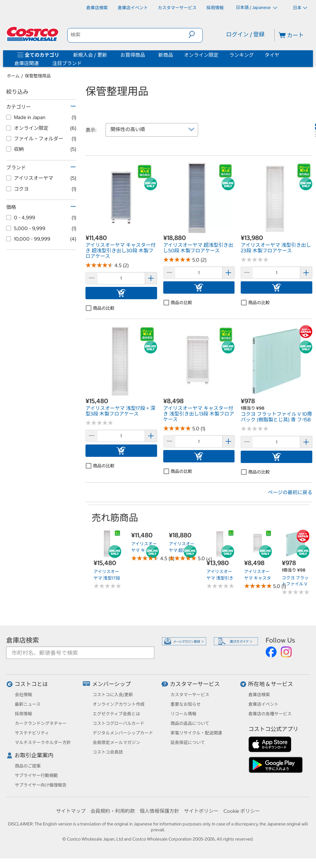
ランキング (242, 55)
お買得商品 (133, 55)
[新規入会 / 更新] (108, 55)
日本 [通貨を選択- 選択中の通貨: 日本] (300, 8)
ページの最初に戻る (290, 492)
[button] (195, 35)
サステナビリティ (32, 733)
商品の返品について (190, 723)
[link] (121, 230)
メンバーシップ (111, 684)
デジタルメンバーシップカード (123, 733)
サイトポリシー (201, 811)
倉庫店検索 (23, 640)
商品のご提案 (28, 766)
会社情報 (23, 695)
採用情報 (23, 714)
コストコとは (31, 684)
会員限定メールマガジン (116, 742)
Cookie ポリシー (242, 811)
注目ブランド (67, 63)
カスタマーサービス (195, 684)
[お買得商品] (146, 55)
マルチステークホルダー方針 (43, 742)
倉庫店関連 (27, 63)
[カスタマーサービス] (177, 8)
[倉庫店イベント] (133, 8)
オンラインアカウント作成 (118, 704)
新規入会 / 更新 (90, 55)
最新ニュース (28, 704)
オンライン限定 (201, 55)
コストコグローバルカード (118, 723)
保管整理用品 (38, 76)
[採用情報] (215, 8)
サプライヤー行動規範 (36, 775)
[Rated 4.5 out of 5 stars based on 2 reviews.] (99, 265)
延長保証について (188, 742)
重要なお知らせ (186, 704)
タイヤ (272, 55)
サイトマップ (71, 811)
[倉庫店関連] (40, 63)
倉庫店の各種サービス (270, 714)
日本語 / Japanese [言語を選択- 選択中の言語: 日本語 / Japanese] (256, 7)
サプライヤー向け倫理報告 (41, 785)
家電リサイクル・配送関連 (196, 733)
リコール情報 (184, 714)
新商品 (166, 55)
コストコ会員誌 (108, 752)
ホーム (13, 76)
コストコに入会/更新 (113, 695)
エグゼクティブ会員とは (116, 714)
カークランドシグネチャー (41, 723)
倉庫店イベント (264, 704)
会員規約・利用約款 (113, 811)
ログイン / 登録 (245, 34)
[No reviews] (255, 260)
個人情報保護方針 (159, 811)
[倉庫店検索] (97, 8)
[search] (128, 35)
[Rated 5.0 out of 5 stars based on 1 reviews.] (177, 428)
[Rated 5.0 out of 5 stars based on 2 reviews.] (177, 260)
